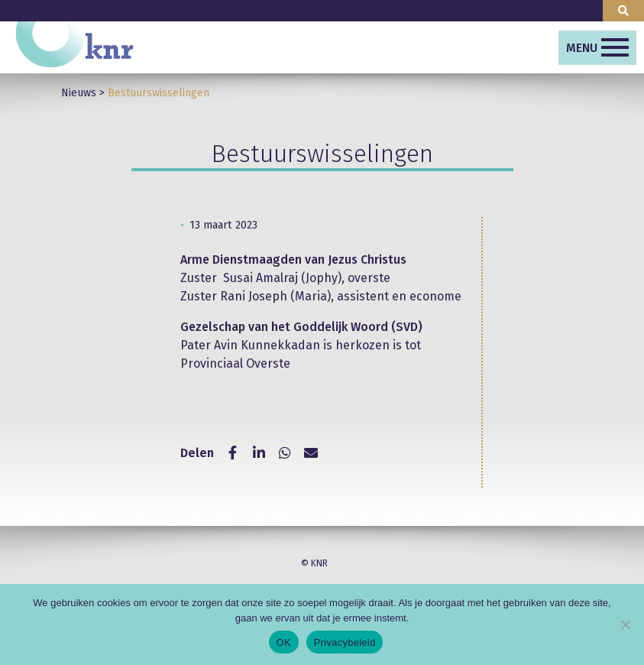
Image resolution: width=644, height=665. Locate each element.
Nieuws (79, 93)
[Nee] (625, 624)
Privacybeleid (345, 642)
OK (284, 642)
